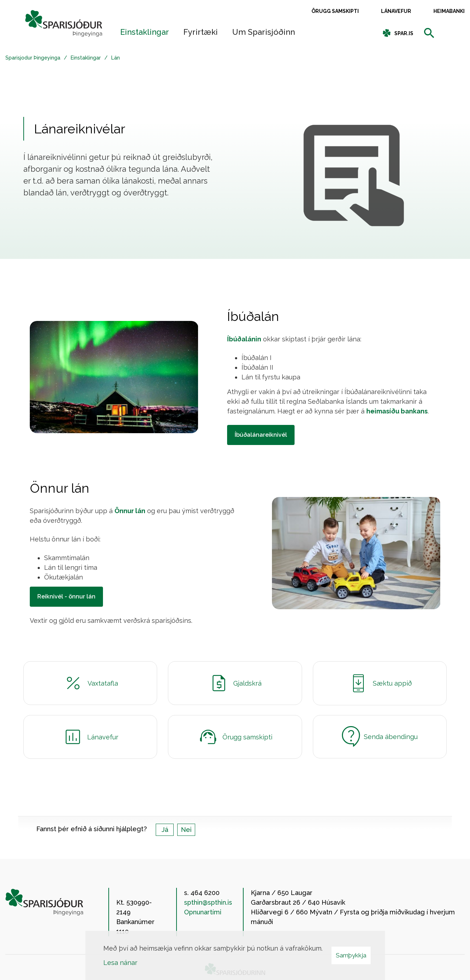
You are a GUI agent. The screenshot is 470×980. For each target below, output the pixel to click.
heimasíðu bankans (397, 411)
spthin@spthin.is (208, 902)
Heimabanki (449, 11)
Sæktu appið (380, 683)
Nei (186, 830)
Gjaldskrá (235, 683)
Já (165, 830)
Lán (116, 58)
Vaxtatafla (90, 683)
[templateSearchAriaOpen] (429, 34)
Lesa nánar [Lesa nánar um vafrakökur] (120, 963)
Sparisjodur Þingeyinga (33, 58)
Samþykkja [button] (351, 955)
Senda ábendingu (380, 737)
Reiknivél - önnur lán (66, 596)
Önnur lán (130, 511)
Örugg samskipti (335, 11)
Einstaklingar (86, 58)
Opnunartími (203, 912)
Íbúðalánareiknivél (261, 435)
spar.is (404, 33)
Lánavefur (396, 11)
